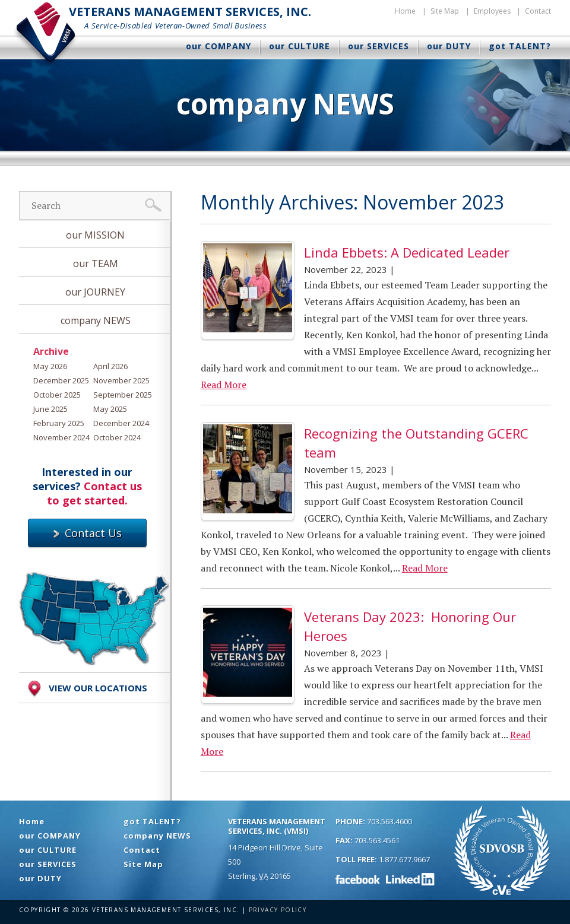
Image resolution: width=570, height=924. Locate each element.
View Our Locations (86, 689)
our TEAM (96, 263)
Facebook (358, 879)
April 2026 (110, 366)
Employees (492, 11)
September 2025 (123, 395)
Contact (538, 11)
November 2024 (61, 437)
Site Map (445, 11)
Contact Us (87, 533)
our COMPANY (218, 46)
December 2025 (61, 380)
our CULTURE (300, 46)
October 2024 (117, 437)
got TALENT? (520, 46)
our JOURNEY (95, 292)
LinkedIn (410, 879)
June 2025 (50, 409)
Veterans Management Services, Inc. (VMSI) (277, 826)
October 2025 (57, 395)
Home (405, 11)
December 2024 (121, 423)
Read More (224, 385)
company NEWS (96, 320)
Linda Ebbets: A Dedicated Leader (407, 252)
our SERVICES (379, 46)
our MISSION (95, 235)
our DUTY (449, 46)
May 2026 (50, 366)
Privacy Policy (278, 910)
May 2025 (110, 409)
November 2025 (121, 380)
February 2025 (59, 423)
